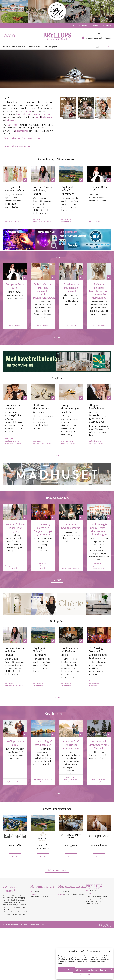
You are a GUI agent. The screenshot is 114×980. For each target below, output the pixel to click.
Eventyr (20, 782)
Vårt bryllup (98, 782)
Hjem (72, 26)
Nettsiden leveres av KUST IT (38, 925)
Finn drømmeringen (68, 441)
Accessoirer (96, 325)
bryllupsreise (11, 120)
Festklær (18, 222)
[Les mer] (57, 337)
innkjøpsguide (13, 125)
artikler (28, 111)
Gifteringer (9, 439)
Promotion (104, 566)
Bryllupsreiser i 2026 (15, 743)
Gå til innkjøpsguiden (57, 870)
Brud (91, 222)
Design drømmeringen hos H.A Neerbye (70, 410)
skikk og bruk (44, 114)
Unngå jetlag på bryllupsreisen (43, 743)
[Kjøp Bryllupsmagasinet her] (18, 146)
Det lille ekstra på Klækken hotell (70, 651)
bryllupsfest (47, 117)
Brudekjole (97, 222)
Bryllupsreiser (11, 782)
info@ (66, 894)
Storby (42, 782)
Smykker (18, 443)
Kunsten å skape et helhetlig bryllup (43, 190)
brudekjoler (22, 114)
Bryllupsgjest (10, 222)
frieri (36, 117)
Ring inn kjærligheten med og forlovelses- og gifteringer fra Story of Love (98, 413)
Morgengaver (10, 443)
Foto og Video (66, 568)
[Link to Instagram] (9, 36)
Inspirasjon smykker (12, 441)
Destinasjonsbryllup (70, 780)
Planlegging (47, 222)
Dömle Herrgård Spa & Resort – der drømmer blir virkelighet (99, 529)
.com (84, 894)
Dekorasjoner (38, 222)
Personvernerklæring (85, 975)
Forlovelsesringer (95, 441)
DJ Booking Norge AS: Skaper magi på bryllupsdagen (43, 529)
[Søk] (103, 47)
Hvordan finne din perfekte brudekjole (71, 288)
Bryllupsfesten (66, 219)
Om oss (95, 26)
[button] (110, 951)
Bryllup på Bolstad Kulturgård (68, 190)
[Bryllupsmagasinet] (57, 36)
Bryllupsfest (37, 219)
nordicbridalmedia (75, 894)
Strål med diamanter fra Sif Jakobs (41, 409)
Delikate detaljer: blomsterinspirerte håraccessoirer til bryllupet (100, 291)
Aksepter (67, 969)
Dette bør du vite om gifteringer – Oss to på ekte (13, 410)
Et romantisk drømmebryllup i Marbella (99, 745)
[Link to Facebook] (5, 36)
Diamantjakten (22, 131)
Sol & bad (48, 780)
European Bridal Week (15, 286)
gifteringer (32, 114)
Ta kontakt (107, 26)
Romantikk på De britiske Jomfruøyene (71, 745)
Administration (24, 925)
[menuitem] (72, 26)
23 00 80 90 (97, 33)
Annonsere (83, 26)
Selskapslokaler (67, 222)
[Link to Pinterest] (14, 36)
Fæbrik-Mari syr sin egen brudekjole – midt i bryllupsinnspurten (44, 291)
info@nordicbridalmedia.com (99, 38)
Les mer (15, 856)
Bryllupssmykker (39, 443)
